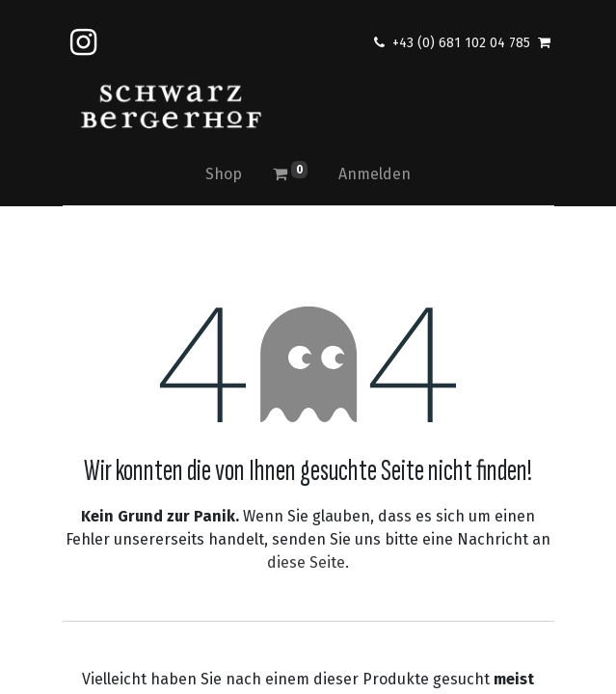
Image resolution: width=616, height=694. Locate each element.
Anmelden (375, 174)
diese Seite (306, 562)
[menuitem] (224, 174)
